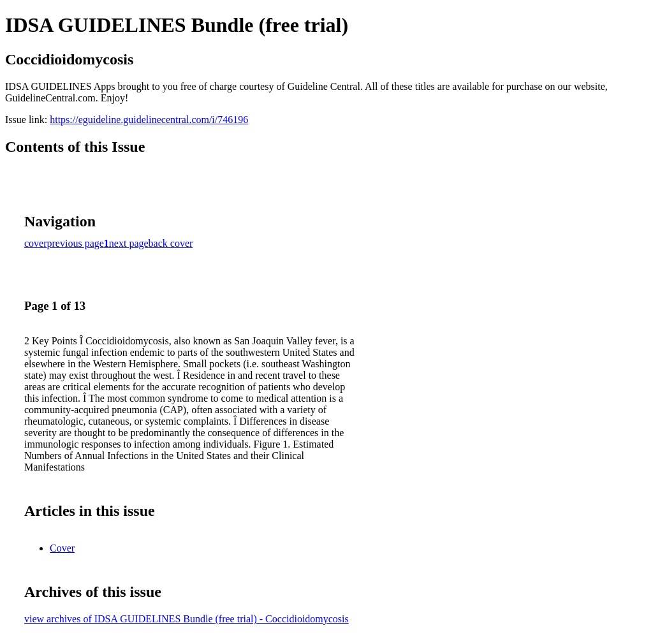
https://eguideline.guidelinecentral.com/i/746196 (149, 120)
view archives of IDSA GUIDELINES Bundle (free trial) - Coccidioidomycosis (187, 619)
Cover (62, 548)
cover (36, 243)
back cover (171, 243)
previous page (76, 243)
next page (129, 243)
